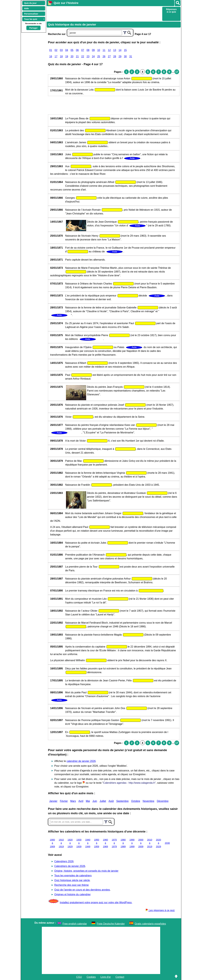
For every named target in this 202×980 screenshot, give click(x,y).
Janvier (53, 801)
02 (56, 50)
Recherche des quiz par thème (71, 885)
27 (109, 56)
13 (115, 50)
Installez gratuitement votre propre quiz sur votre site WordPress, (96, 902)
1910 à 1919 (61, 843)
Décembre (163, 801)
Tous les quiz (31, 19)
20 (72, 56)
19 (67, 56)
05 (72, 50)
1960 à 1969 (105, 843)
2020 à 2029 (158, 843)
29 (120, 56)
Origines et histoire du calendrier (72, 894)
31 (131, 56)
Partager (34, 28)
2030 (167, 843)
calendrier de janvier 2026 (81, 761)
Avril (81, 801)
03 (61, 50)
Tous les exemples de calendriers (73, 876)
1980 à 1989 (123, 843)
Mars (73, 801)
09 (93, 50)
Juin (95, 801)
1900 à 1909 (52, 843)
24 (93, 56)
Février (64, 801)
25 (99, 56)
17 (56, 56)
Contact (120, 977)
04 (67, 50)
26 (104, 56)
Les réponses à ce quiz (160, 910)
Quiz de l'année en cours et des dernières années (82, 890)
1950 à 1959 (97, 843)
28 (115, 56)
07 (83, 50)
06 (77, 50)
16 (51, 56)
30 (125, 56)
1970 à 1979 (114, 843)
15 (125, 50)
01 (51, 50)
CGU (79, 977)
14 (120, 50)
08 (88, 50)
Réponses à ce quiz (171, 11)
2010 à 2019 (150, 843)
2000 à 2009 (141, 843)
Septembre (122, 801)
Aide (26, 8)
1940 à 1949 (88, 843)
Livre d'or (105, 977)
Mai (88, 801)
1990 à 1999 (132, 843)
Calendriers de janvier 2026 (70, 866)
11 (104, 50)
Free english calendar (75, 924)
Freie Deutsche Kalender (111, 924)
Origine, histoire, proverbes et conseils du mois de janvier (86, 871)
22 (83, 56)
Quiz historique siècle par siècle (72, 880)
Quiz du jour (30, 3)
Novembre (149, 801)
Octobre (136, 801)
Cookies (91, 977)
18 (61, 56)
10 (99, 50)
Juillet (103, 801)
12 (109, 50)
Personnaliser (31, 14)
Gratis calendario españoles (150, 924)
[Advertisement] (104, 14)
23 (88, 56)
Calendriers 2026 (64, 861)
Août (111, 801)
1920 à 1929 (70, 843)
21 (77, 56)
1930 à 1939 (79, 843)
